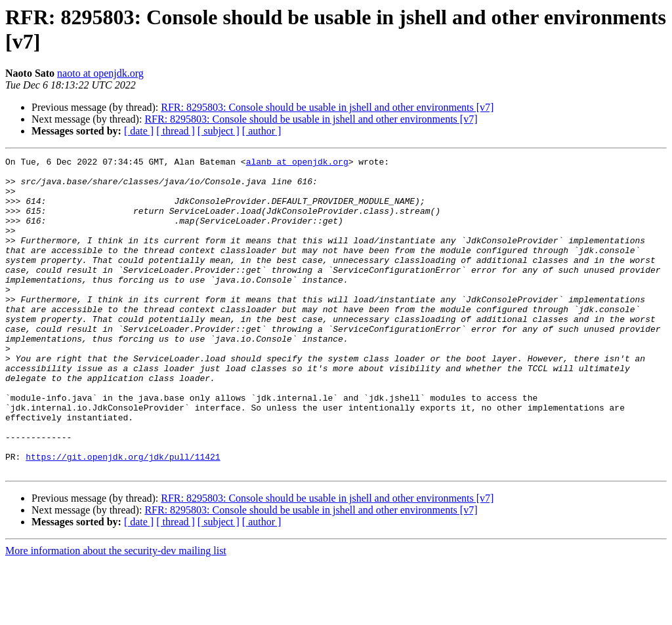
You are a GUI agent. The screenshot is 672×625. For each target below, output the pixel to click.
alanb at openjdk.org (297, 163)
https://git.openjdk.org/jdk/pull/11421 (123, 517)
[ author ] (262, 131)
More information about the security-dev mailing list (116, 614)
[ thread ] (176, 131)
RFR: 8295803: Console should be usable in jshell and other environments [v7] (327, 107)
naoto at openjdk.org (100, 73)
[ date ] (139, 131)
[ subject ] (219, 131)
